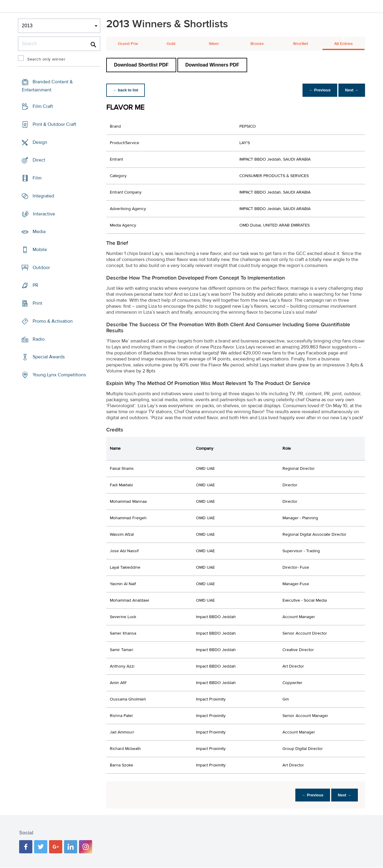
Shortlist (300, 44)
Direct (39, 160)
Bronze (257, 44)
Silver (214, 44)
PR (35, 285)
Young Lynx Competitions (59, 375)
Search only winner (46, 59)
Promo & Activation (53, 321)
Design (40, 142)
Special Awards (49, 357)
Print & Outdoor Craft (54, 124)
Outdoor (41, 268)
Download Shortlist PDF (141, 65)
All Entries (344, 44)
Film (37, 178)
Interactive (44, 214)
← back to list (126, 90)
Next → (351, 90)
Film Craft (43, 106)
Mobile (40, 250)
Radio (39, 339)
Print (37, 303)
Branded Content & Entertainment (47, 86)
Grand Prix (128, 44)
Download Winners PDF (212, 65)
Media (39, 232)
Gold (171, 44)
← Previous (318, 90)
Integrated (43, 196)
